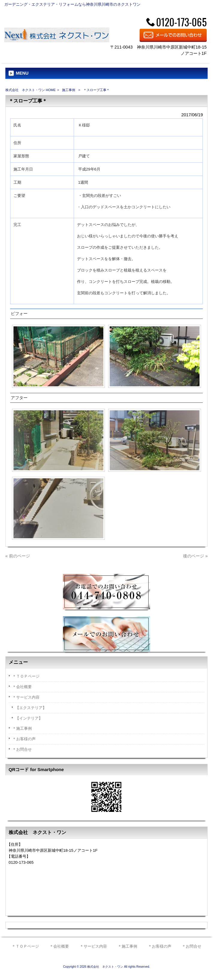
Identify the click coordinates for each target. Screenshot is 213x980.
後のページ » (195, 556)
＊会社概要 (22, 687)
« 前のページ (18, 556)
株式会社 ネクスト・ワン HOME (31, 90)
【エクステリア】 (31, 708)
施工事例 (69, 90)
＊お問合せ (22, 749)
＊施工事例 (22, 728)
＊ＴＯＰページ (26, 676)
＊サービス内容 (26, 697)
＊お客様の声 (24, 739)
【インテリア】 (29, 718)
